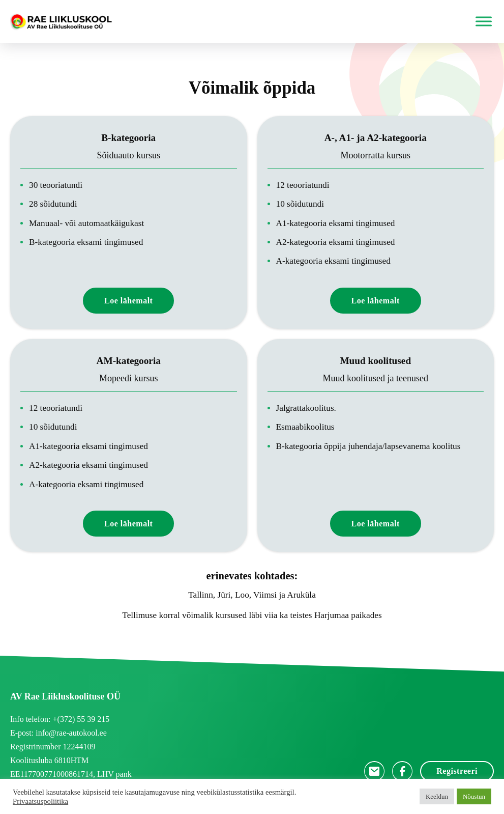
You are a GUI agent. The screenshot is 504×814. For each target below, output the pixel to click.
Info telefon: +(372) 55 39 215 (60, 719)
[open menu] (481, 21)
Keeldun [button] (437, 796)
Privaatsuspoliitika (40, 801)
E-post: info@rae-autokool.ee (58, 733)
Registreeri (457, 771)
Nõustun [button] (474, 796)
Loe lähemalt (128, 301)
